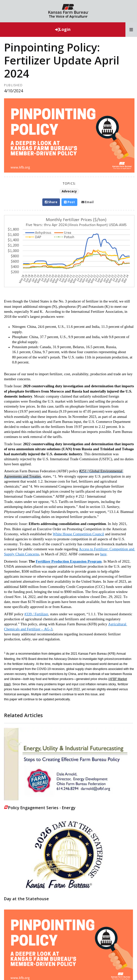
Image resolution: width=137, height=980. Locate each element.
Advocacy (69, 191)
